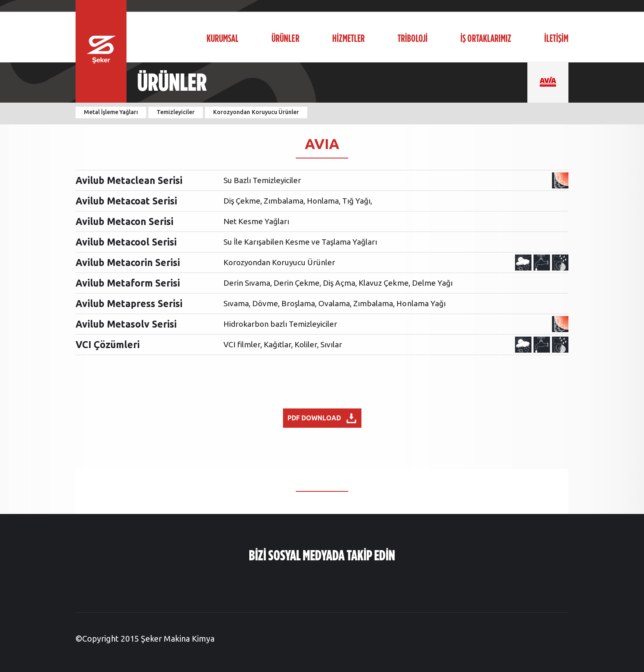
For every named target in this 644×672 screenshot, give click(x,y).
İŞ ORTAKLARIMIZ (486, 39)
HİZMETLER (348, 39)
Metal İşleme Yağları (111, 112)
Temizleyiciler (176, 112)
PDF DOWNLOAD (322, 418)
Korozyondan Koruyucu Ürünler (256, 112)
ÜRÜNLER (285, 39)
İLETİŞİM (556, 39)
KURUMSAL (223, 39)
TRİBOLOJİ (413, 39)
